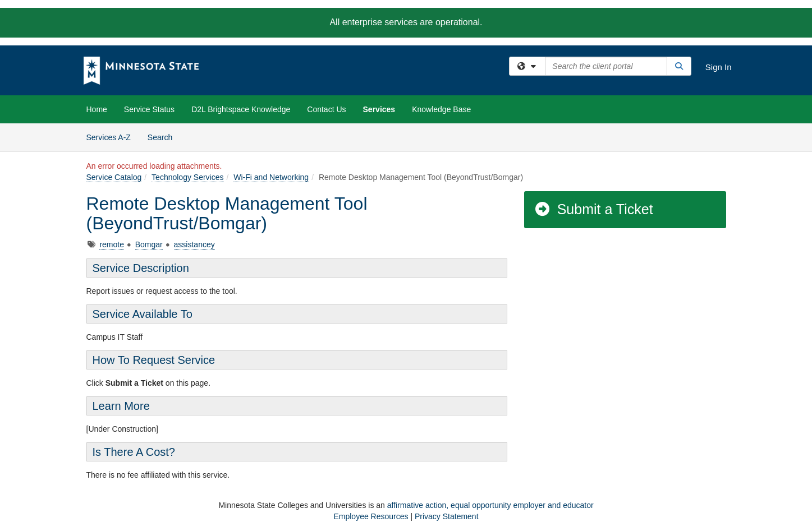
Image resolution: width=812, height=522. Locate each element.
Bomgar (149, 244)
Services (379, 109)
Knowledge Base (441, 109)
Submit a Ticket (593, 209)
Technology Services (187, 177)
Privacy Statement (447, 516)
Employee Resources (371, 516)
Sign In (719, 67)
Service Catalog (114, 177)
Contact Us (326, 109)
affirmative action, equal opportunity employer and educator (490, 505)
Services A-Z (109, 137)
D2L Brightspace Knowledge (241, 109)
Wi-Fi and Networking (271, 177)
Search (164, 137)
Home (97, 109)
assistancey (194, 244)
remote (112, 244)
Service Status (149, 109)
